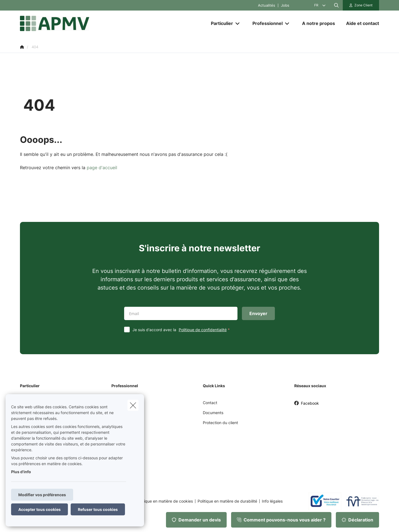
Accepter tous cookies (39, 509)
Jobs (285, 5)
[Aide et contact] (360, 23)
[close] (133, 405)
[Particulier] (220, 23)
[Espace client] (361, 5)
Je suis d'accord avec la (182, 330)
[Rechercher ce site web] (336, 5)
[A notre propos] (319, 23)
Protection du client (220, 423)
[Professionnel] (265, 23)
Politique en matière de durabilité (227, 501)
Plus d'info (21, 472)
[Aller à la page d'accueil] (75, 23)
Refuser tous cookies (98, 509)
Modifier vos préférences (42, 495)
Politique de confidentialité (203, 330)
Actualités (267, 5)
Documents (213, 413)
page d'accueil (102, 168)
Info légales (272, 501)
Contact (210, 403)
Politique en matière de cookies (165, 501)
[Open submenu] (238, 23)
